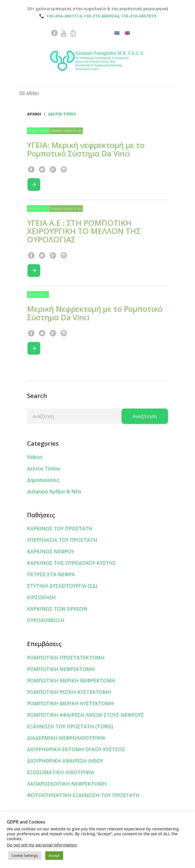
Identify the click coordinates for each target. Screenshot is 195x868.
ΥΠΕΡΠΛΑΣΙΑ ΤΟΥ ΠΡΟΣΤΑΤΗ (62, 540)
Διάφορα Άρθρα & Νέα (66, 131)
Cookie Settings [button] (25, 855)
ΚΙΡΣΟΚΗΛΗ (41, 597)
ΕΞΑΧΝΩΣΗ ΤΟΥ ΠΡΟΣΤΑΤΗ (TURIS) (70, 726)
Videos (35, 457)
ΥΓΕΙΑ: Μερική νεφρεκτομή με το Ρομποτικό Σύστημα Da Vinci (86, 149)
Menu (29, 93)
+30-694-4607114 (64, 16)
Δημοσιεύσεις (43, 480)
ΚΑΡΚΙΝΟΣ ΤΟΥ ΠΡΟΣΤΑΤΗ (60, 528)
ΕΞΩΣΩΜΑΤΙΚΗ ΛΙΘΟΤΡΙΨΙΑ (61, 772)
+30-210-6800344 (101, 16)
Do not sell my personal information (42, 845)
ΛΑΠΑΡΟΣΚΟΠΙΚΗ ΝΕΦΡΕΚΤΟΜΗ (67, 784)
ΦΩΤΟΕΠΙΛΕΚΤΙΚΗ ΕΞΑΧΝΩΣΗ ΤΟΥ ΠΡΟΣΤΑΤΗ (83, 795)
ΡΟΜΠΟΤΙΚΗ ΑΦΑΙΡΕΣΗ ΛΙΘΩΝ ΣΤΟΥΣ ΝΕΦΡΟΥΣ (85, 715)
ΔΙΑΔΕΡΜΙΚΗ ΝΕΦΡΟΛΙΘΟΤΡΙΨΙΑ (66, 738)
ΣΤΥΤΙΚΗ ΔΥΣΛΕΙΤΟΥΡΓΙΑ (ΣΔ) (62, 586)
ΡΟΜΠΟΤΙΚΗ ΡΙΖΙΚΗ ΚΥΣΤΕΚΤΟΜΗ (69, 692)
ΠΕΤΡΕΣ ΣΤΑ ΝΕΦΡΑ (51, 574)
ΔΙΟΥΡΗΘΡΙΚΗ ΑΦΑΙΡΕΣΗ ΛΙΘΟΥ (65, 761)
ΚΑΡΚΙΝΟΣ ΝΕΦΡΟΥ (51, 551)
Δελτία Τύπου (38, 131)
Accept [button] (54, 855)
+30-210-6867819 (139, 16)
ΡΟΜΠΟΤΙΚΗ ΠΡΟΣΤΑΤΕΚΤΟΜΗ (66, 658)
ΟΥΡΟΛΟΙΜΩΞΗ (46, 620)
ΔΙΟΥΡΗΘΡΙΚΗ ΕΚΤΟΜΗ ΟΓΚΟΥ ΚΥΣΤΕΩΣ (76, 749)
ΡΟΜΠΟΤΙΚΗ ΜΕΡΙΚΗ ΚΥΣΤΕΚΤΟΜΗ (70, 703)
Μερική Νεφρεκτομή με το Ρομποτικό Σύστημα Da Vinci (95, 313)
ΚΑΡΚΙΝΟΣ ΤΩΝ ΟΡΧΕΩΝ (57, 609)
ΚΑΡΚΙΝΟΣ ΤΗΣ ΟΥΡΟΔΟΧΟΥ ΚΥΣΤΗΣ (71, 563)
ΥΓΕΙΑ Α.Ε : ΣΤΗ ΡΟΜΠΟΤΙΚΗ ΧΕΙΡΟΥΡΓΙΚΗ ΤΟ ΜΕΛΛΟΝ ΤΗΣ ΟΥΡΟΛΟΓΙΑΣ (84, 231)
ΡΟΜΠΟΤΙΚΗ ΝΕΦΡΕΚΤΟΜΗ (61, 669)
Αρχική (34, 114)
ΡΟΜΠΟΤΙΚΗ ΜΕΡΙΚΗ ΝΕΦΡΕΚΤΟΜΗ (71, 680)
